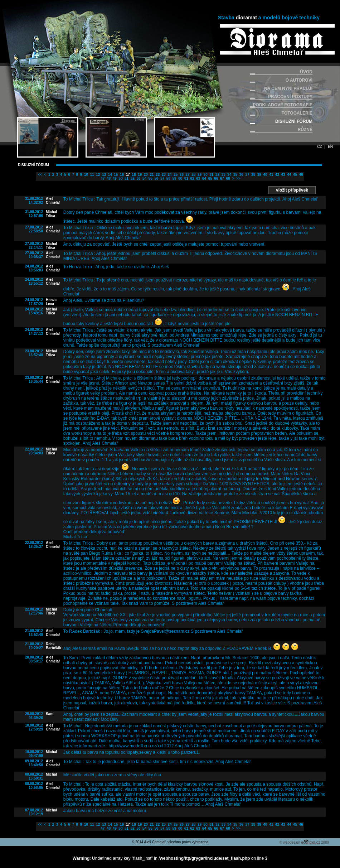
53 (138, 179)
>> (238, 179)
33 (223, 175)
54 (144, 179)
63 (198, 179)
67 (222, 179)
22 (157, 175)
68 (228, 179)
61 (186, 179)
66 (216, 179)
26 (181, 175)
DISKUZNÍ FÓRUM (294, 121)
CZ (319, 147)
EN (330, 147)
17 (127, 175)
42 (277, 175)
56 (156, 179)
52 (132, 179)
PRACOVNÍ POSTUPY (290, 97)
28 (193, 175)
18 (133, 175)
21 (151, 175)
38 (253, 175)
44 (288, 175)
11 (92, 175)
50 (120, 179)
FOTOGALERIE (297, 113)
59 (174, 179)
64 (204, 179)
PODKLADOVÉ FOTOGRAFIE (283, 105)
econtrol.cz (310, 842)
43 (283, 175)
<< (39, 175)
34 (229, 175)
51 (126, 179)
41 (271, 175)
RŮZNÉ (305, 130)
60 (180, 179)
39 (259, 175)
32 (217, 175)
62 (192, 179)
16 (121, 175)
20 (145, 175)
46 (301, 175)
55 (150, 179)
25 (175, 175)
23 (163, 175)
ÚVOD (306, 72)
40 (265, 175)
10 (86, 175)
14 (110, 175)
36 (241, 175)
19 (139, 175)
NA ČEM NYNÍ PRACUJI (288, 88)
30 (205, 175)
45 (295, 175)
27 (187, 175)
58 (168, 179)
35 (235, 175)
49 (114, 179)
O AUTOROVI (299, 80)
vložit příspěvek (292, 190)
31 (211, 175)
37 (247, 175)
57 (162, 179)
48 (108, 179)
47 (102, 179)
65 (210, 179)
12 (97, 175)
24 (169, 175)
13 (103, 175)
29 (199, 175)
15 (116, 175)
